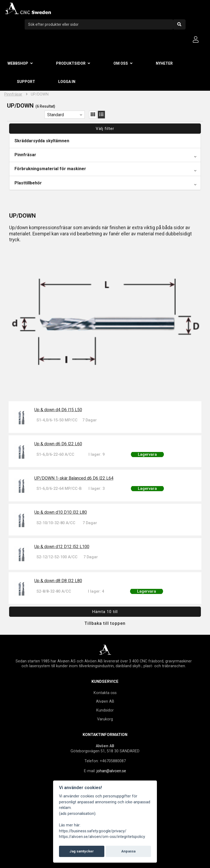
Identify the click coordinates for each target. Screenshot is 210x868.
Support (26, 82)
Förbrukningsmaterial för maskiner (50, 169)
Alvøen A (104, 701)
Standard (56, 115)
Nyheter (164, 63)
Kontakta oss (105, 693)
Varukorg (105, 719)
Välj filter (105, 129)
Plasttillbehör (28, 183)
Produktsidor (71, 63)
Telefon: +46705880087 (105, 761)
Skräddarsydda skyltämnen (42, 141)
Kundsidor (105, 710)
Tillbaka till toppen (105, 623)
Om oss (121, 63)
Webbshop (18, 63)
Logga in (67, 82)
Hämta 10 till (105, 612)
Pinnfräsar (13, 94)
